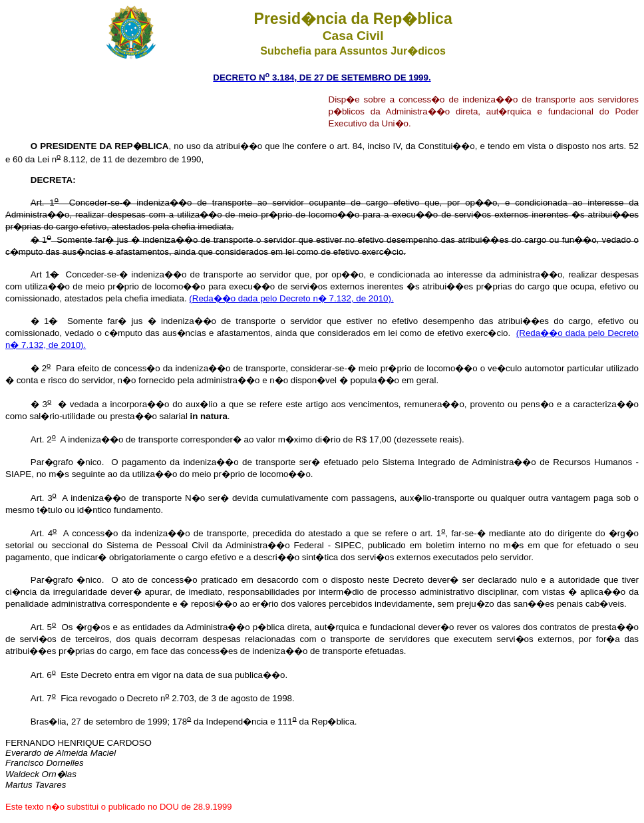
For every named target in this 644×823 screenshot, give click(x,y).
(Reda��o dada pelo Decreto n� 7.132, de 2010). (291, 298)
